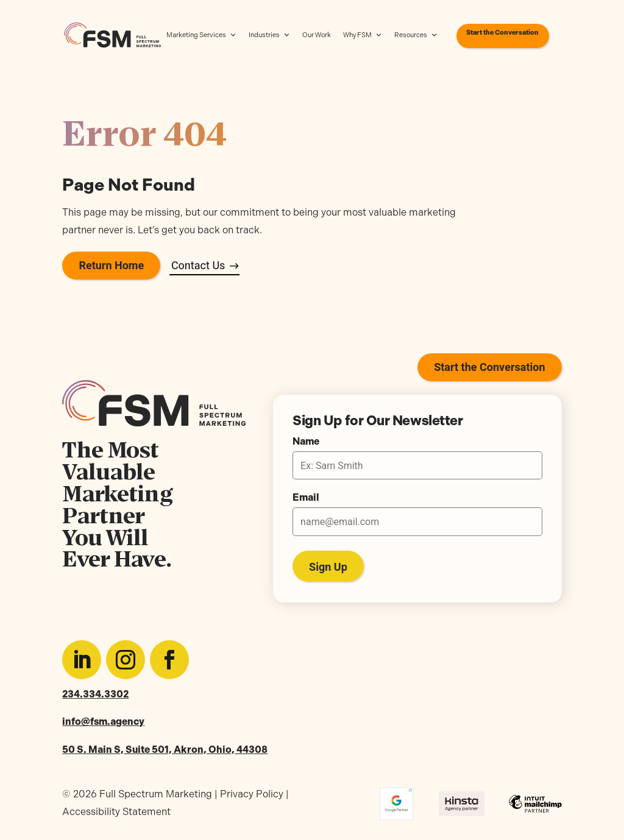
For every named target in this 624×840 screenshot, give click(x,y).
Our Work (317, 35)
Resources (416, 35)
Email (306, 498)
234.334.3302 (95, 694)
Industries (269, 35)
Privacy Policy (252, 794)
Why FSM (363, 35)
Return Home (111, 266)
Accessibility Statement (116, 812)
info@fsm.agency (103, 722)
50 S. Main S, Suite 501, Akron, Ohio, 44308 (165, 750)
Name (306, 442)
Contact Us (198, 266)
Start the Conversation (502, 33)
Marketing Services (201, 35)
